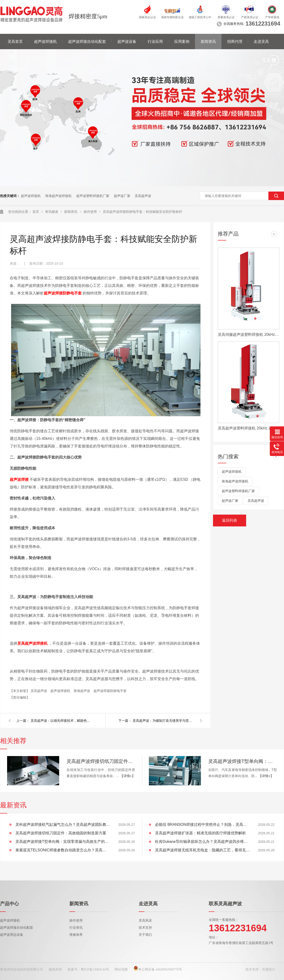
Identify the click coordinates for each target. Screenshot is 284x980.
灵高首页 (15, 42)
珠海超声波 (82, 691)
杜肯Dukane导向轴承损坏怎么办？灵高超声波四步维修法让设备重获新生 (202, 842)
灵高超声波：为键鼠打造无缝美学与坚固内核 (163, 721)
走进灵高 (261, 42)
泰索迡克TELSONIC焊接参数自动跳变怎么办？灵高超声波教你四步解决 (63, 850)
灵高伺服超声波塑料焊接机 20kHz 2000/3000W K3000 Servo (248, 335)
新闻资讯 (208, 42)
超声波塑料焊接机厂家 (93, 196)
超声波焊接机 (45, 42)
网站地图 (121, 969)
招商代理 (235, 42)
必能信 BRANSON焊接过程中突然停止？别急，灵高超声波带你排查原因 (202, 825)
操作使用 (91, 212)
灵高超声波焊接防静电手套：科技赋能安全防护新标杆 (142, 212)
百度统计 (269, 969)
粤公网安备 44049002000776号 (158, 969)
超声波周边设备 (12, 935)
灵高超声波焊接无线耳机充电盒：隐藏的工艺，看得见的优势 (202, 850)
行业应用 (155, 42)
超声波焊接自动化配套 (87, 42)
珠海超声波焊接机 (58, 196)
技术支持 (145, 928)
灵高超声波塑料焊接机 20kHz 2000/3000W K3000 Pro (248, 428)
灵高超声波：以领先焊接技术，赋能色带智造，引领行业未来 (61, 721)
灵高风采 (145, 921)
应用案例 (182, 42)
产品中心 (9, 904)
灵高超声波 (143, 196)
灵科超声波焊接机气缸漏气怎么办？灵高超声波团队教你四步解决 (63, 825)
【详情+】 (128, 776)
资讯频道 (52, 212)
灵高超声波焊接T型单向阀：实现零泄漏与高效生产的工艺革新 (243, 761)
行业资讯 (76, 928)
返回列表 (230, 520)
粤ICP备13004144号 (95, 969)
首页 (36, 212)
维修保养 (76, 935)
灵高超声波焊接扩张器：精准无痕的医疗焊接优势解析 (200, 833)
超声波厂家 (122, 196)
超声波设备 (127, 42)
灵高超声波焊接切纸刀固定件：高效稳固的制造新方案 (101, 761)
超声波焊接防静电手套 (110, 691)
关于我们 (145, 935)
